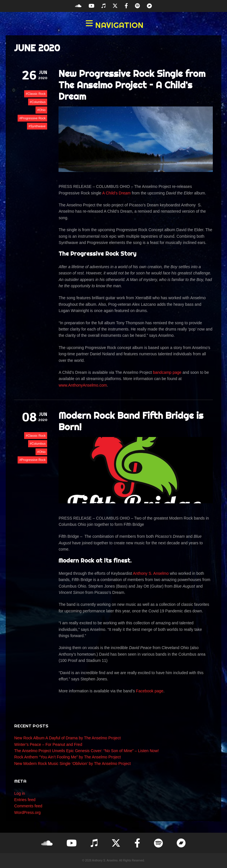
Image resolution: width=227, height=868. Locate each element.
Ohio (42, 110)
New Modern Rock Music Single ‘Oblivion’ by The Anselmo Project (72, 764)
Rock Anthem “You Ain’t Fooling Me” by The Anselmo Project (67, 757)
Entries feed (25, 800)
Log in (20, 793)
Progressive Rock (33, 118)
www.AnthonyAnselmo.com (83, 385)
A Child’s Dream (116, 193)
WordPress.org (27, 812)
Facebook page (150, 691)
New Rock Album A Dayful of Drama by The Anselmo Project (67, 738)
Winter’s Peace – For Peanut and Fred (48, 744)
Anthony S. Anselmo (151, 573)
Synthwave (38, 126)
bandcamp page (167, 372)
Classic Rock (37, 94)
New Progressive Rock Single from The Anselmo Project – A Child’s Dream (132, 85)
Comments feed (28, 806)
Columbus (39, 102)
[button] (114, 25)
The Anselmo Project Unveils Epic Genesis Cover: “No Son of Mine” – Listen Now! (87, 751)
